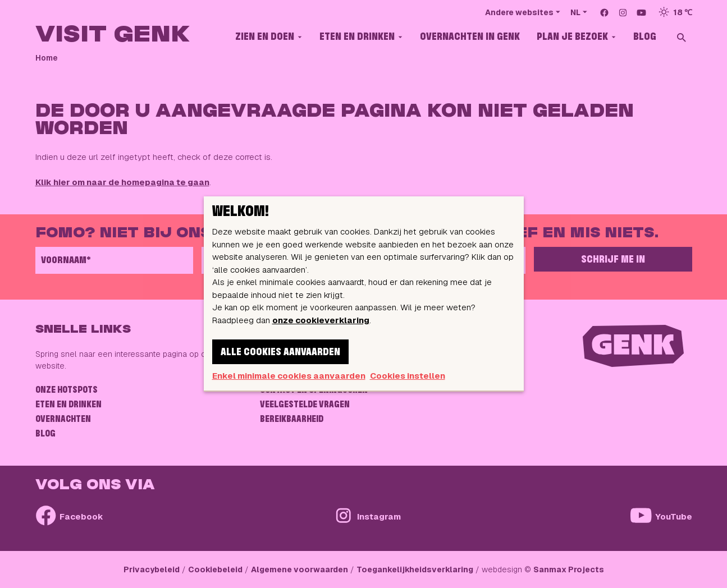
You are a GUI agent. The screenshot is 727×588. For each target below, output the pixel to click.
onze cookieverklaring (321, 320)
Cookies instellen (408, 376)
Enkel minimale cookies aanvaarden (289, 376)
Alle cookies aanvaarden (280, 352)
